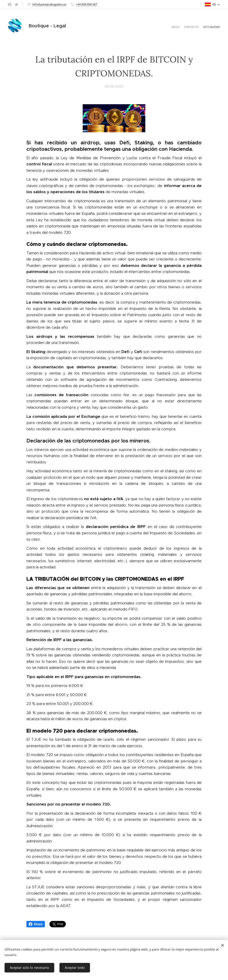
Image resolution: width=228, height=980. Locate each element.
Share (36, 924)
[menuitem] (211, 27)
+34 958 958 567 (86, 4)
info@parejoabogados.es (49, 4)
